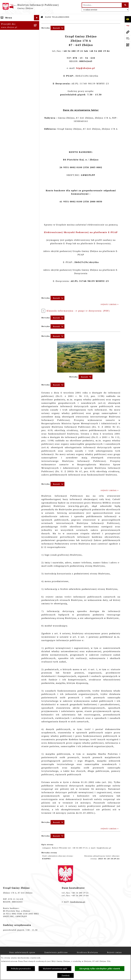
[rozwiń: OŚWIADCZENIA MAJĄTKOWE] (37, 598)
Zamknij (65, 975)
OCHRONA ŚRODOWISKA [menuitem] (16, 465)
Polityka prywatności (21, 969)
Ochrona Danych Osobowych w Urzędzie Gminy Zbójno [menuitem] (15, 724)
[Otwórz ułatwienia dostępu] (128, 19)
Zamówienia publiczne (56, 952)
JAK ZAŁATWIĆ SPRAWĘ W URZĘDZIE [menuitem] (17, 591)
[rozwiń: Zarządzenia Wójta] (37, 312)
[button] (81, 372)
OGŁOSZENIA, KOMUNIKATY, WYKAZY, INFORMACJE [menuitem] (15, 113)
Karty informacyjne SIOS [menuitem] (16, 768)
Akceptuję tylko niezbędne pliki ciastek (100, 969)
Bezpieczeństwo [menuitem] (10, 798)
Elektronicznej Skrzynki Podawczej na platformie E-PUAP (81, 232)
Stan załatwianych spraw (22, 952)
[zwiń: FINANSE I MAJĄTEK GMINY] (37, 333)
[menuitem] (20, 35)
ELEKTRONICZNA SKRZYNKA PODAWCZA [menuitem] (15, 709)
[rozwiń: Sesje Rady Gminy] (37, 305)
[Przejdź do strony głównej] (31, 6)
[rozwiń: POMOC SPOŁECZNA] (37, 541)
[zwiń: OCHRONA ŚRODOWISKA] (37, 465)
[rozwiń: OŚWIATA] (37, 536)
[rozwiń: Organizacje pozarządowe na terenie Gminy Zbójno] (37, 96)
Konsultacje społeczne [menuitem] (14, 787)
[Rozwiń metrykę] (57, 28)
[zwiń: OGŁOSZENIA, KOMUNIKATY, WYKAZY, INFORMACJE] (37, 109)
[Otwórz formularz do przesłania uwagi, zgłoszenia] (128, 38)
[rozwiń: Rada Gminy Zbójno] (37, 190)
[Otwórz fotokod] (128, 45)
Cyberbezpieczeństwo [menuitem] (14, 793)
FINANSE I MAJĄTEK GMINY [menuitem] (13, 334)
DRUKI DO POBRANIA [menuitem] (14, 716)
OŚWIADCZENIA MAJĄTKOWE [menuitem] (11, 600)
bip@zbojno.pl (78, 902)
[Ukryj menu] (37, 18)
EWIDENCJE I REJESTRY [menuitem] (15, 584)
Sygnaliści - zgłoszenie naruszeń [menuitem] (15, 805)
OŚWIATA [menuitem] (7, 536)
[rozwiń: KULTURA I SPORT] (37, 547)
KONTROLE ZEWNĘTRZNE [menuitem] (16, 607)
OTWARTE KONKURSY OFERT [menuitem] (14, 458)
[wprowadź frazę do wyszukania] (102, 5)
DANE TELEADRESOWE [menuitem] (14, 23)
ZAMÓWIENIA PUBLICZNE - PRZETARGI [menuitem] (17, 408)
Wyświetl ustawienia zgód (55, 969)
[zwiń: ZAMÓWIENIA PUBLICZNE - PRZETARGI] (37, 406)
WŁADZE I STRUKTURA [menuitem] (15, 143)
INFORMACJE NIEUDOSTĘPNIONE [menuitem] (13, 700)
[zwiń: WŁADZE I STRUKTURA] (37, 143)
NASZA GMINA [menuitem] (10, 28)
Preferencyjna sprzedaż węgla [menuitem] (15, 775)
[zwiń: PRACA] (37, 552)
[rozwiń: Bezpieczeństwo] (37, 798)
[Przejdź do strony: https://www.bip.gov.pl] (128, 26)
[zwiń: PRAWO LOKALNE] (37, 221)
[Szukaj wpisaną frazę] (125, 5)
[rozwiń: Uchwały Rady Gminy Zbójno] (37, 235)
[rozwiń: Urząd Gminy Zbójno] (37, 197)
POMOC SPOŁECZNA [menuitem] (13, 541)
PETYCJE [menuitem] (6, 683)
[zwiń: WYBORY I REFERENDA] (37, 612)
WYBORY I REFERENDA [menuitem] (15, 612)
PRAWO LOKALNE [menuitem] (11, 221)
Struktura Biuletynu (88, 952)
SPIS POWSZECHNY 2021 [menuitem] (16, 688)
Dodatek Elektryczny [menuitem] (13, 782)
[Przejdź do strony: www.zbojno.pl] (128, 32)
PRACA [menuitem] (5, 552)
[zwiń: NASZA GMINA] (37, 28)
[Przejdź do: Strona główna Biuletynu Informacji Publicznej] (42, 17)
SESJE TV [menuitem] (6, 693)
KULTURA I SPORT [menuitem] (12, 547)
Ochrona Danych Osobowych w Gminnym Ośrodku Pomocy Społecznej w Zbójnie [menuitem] (15, 738)
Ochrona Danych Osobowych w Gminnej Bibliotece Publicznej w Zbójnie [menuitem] (15, 753)
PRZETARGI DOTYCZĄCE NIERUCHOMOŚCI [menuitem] (15, 577)
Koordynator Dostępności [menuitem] (16, 763)
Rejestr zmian (114, 952)
